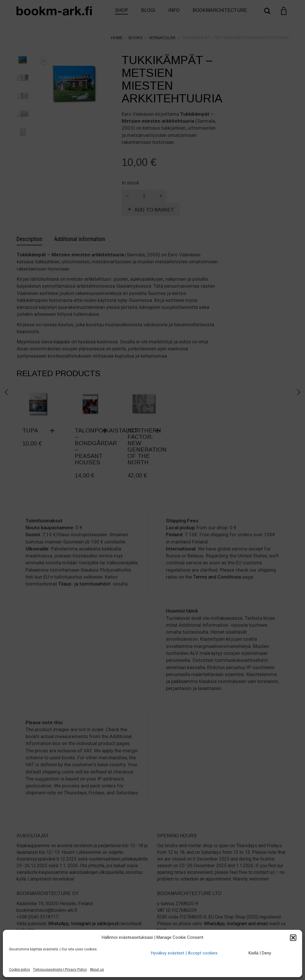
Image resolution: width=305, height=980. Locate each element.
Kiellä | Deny (260, 953)
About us (97, 970)
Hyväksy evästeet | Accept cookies (184, 953)
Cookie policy (20, 970)
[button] (293, 938)
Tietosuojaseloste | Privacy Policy (60, 970)
